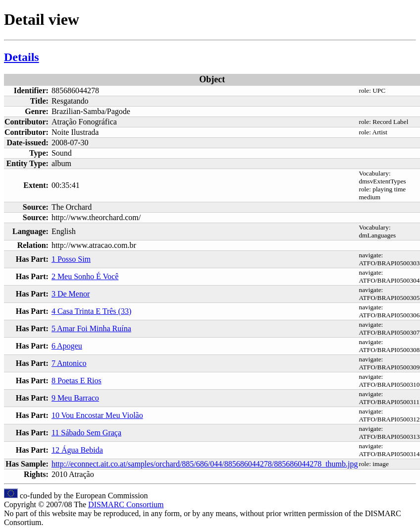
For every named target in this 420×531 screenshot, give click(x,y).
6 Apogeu (67, 346)
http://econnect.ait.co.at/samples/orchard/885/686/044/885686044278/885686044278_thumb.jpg (205, 464)
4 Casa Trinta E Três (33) (91, 311)
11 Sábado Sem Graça (86, 433)
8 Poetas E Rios (77, 381)
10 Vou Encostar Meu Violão (97, 415)
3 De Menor (71, 294)
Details (22, 57)
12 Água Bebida (77, 450)
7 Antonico (69, 363)
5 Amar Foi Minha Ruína (91, 328)
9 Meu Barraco (75, 398)
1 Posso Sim (71, 259)
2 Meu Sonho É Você (85, 276)
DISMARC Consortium (126, 504)
